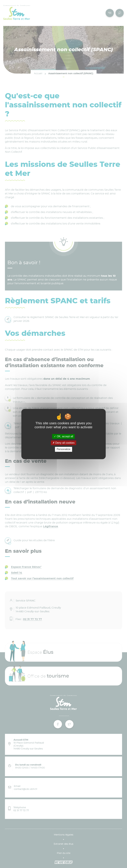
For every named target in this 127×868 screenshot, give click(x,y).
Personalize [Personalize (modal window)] (64, 449)
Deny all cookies (64, 443)
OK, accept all (63, 436)
